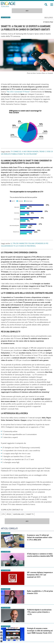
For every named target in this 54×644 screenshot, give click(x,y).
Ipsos (9, 514)
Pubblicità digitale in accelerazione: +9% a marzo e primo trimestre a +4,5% (39, 612)
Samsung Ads (19, 514)
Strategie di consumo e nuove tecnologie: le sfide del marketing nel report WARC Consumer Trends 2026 (40, 631)
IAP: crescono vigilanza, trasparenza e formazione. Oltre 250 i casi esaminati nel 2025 (40, 575)
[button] (52, 5)
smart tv (30, 514)
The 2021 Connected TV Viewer (18, 92)
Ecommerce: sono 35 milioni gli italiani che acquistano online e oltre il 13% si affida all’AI (40, 537)
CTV (3, 514)
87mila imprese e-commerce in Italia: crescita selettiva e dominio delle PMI (40, 555)
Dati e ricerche (6, 17)
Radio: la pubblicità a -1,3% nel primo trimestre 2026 (40, 592)
